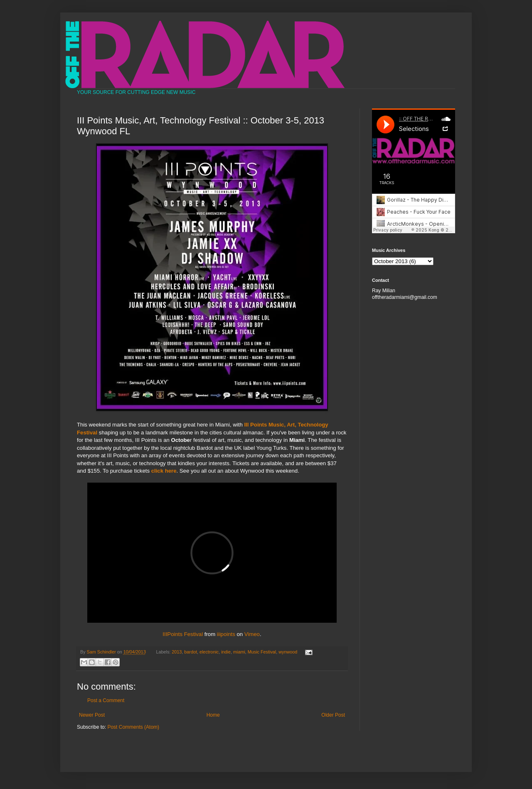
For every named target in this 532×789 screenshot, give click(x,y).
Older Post (333, 715)
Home (213, 715)
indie (226, 652)
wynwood (288, 652)
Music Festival (262, 652)
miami (239, 652)
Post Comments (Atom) (133, 727)
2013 (177, 652)
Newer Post (92, 715)
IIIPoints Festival (183, 634)
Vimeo (252, 634)
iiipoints (226, 634)
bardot (191, 652)
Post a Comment (106, 700)
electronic (209, 652)
